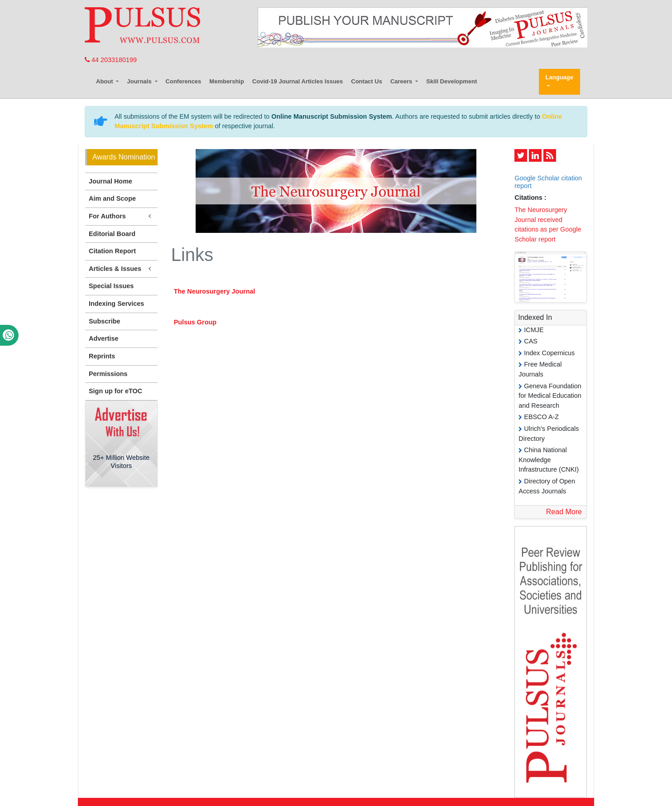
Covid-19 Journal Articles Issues (298, 81)
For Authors (121, 216)
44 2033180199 (111, 60)
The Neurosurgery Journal (215, 291)
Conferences (184, 81)
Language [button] (559, 77)
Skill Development (451, 81)
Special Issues (111, 286)
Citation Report (112, 251)
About (105, 81)
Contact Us (367, 81)
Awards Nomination (124, 157)
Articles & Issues (121, 269)
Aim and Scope (112, 198)
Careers (402, 81)
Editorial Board (112, 234)
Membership (227, 81)
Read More (564, 512)
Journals (140, 81)
